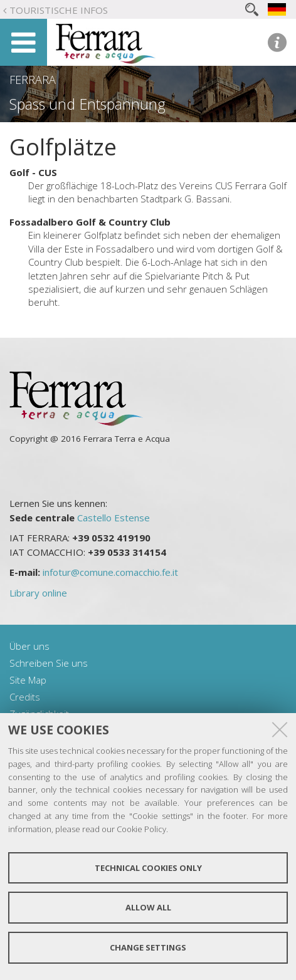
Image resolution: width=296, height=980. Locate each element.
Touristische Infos (59, 10)
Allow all (148, 907)
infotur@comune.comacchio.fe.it (110, 572)
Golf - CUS (33, 172)
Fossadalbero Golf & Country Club (90, 222)
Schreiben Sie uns (49, 663)
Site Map (28, 680)
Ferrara (33, 80)
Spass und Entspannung (87, 104)
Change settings (148, 947)
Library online (38, 593)
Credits (25, 697)
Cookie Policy (141, 829)
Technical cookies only (148, 868)
